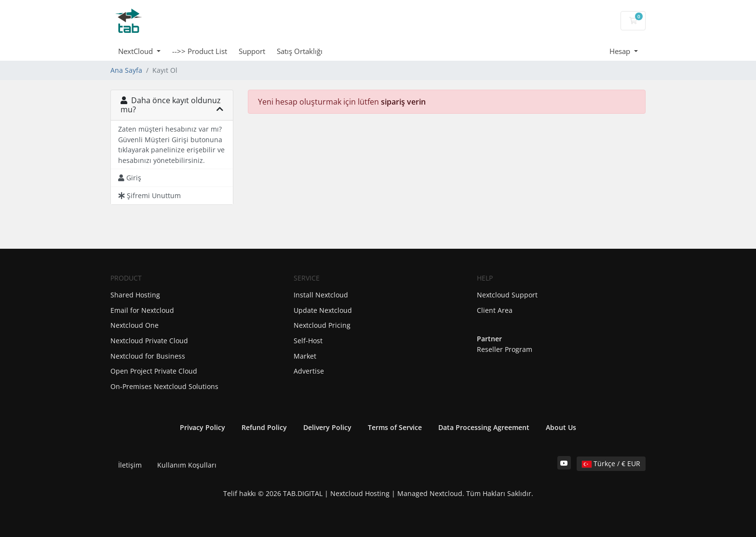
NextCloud (136, 51)
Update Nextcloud (323, 310)
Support (252, 51)
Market (305, 356)
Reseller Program (505, 349)
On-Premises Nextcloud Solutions (164, 386)
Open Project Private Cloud (154, 371)
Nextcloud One (135, 325)
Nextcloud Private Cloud (149, 341)
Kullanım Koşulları (187, 465)
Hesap (621, 51)
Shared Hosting (135, 295)
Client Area (495, 310)
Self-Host (308, 341)
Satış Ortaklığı (300, 51)
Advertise (309, 371)
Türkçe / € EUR (611, 463)
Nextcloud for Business (148, 356)
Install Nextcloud (321, 295)
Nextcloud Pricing (322, 325)
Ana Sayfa (126, 70)
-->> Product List (200, 51)
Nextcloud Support (507, 295)
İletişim (130, 465)
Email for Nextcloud (142, 310)
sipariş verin (403, 102)
